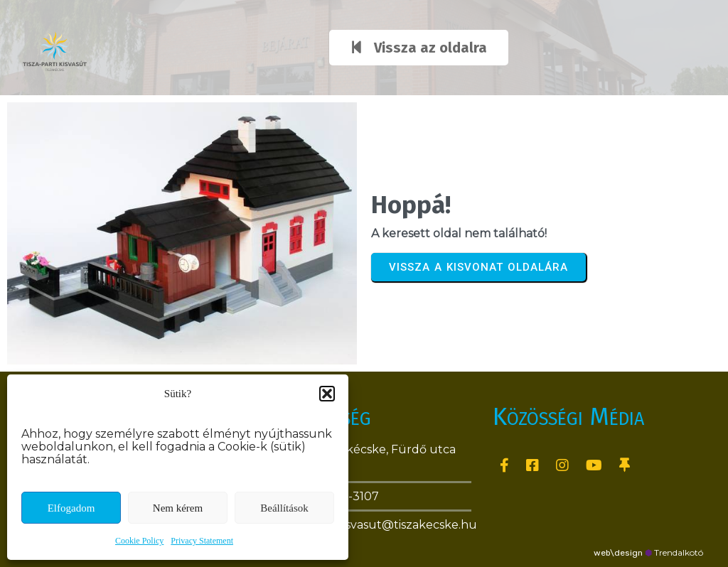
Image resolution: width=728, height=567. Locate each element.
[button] (327, 394)
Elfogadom (71, 508)
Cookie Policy (139, 541)
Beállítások (284, 508)
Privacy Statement (202, 541)
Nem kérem (178, 508)
